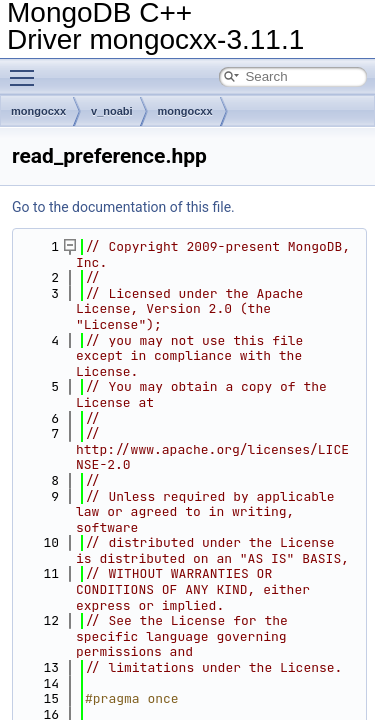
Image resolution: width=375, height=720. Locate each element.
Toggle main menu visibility (27, 69)
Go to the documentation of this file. (123, 207)
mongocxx (38, 111)
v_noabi (112, 111)
